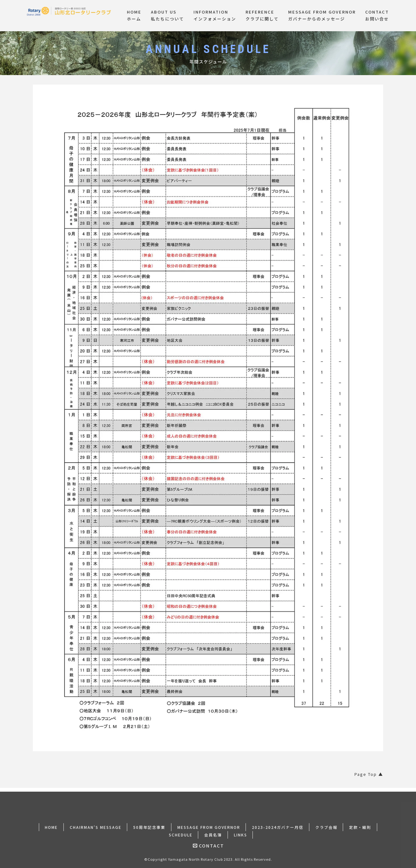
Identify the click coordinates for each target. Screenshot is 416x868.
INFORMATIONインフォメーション (215, 15)
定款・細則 (361, 823)
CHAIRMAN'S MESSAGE (95, 823)
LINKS (241, 831)
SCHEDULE (180, 831)
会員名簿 (213, 831)
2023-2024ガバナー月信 (278, 823)
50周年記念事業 (149, 823)
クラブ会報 (327, 823)
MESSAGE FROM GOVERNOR (209, 823)
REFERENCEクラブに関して (262, 15)
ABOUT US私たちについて (167, 15)
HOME (51, 823)
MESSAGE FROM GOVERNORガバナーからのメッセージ (322, 15)
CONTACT (208, 841)
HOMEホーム (134, 15)
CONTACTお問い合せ (377, 15)
